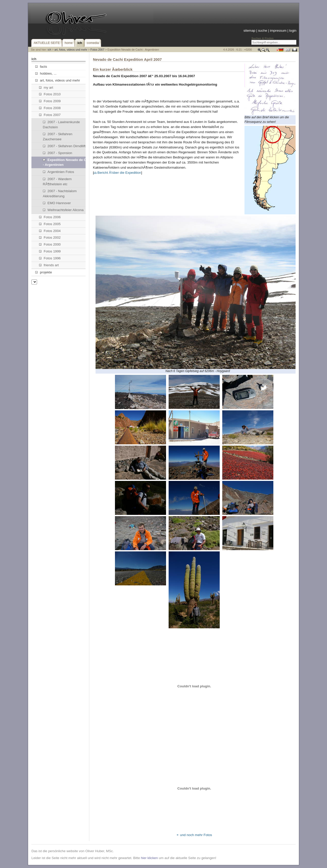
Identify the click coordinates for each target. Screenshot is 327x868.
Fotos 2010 (50, 94)
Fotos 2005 (50, 224)
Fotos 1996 (50, 258)
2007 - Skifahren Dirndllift (64, 146)
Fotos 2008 (50, 108)
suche (262, 31)
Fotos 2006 (50, 217)
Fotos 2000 (50, 244)
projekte (44, 272)
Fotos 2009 (50, 101)
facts (41, 67)
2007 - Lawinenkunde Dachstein (61, 125)
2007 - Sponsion (58, 153)
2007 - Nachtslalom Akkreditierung (60, 194)
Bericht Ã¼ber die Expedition (117, 173)
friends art (49, 265)
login (293, 31)
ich (50, 50)
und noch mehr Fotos (194, 835)
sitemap (249, 31)
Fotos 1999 (50, 251)
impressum (278, 31)
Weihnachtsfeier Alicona (63, 210)
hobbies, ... (46, 73)
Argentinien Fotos (59, 172)
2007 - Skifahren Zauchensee (58, 137)
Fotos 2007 (97, 50)
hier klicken (149, 858)
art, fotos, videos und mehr (71, 50)
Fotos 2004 (50, 231)
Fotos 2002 (50, 238)
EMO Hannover (57, 203)
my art (46, 88)
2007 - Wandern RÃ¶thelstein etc (57, 182)
